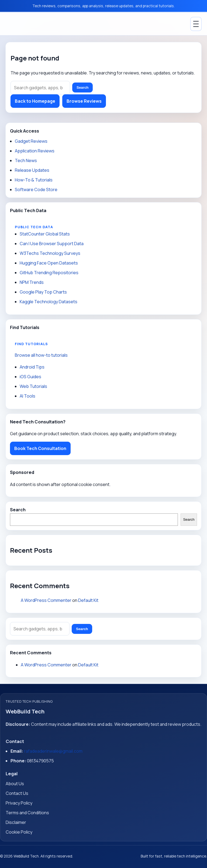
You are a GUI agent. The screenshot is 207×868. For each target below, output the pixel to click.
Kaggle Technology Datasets (49, 302)
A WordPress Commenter (46, 600)
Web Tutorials (33, 386)
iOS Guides (30, 377)
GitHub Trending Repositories (49, 273)
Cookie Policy (19, 832)
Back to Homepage (35, 101)
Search (82, 87)
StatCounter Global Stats (45, 234)
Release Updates (32, 170)
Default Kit (88, 600)
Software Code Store (36, 190)
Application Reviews (35, 151)
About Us (15, 784)
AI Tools (27, 396)
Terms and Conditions (27, 813)
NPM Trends (32, 282)
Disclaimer (16, 822)
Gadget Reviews (31, 141)
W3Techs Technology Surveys (50, 253)
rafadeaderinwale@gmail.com (53, 751)
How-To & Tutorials (34, 180)
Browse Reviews (84, 101)
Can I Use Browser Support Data (52, 244)
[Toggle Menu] (196, 24)
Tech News (26, 160)
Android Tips (32, 367)
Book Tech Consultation (40, 448)
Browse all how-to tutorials (41, 355)
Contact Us (17, 793)
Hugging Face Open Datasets (49, 263)
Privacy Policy (19, 803)
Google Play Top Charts (43, 292)
